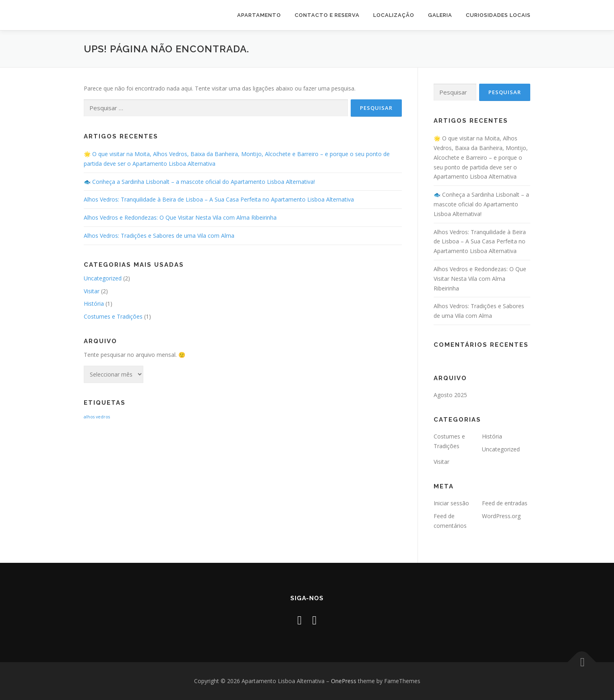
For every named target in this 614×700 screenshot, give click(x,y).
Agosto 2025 (450, 395)
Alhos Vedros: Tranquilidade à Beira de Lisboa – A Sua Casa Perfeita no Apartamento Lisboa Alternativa (219, 199)
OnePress (344, 681)
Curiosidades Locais (498, 15)
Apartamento (259, 15)
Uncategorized (103, 278)
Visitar (92, 291)
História (94, 304)
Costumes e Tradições (113, 316)
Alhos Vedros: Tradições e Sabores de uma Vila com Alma (159, 236)
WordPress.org (501, 516)
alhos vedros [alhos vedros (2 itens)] (97, 417)
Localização (394, 15)
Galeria (440, 15)
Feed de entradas (505, 503)
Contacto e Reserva (327, 15)
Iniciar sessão (451, 503)
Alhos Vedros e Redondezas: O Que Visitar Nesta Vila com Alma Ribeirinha (180, 217)
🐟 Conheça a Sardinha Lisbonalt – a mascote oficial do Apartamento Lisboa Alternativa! (199, 182)
